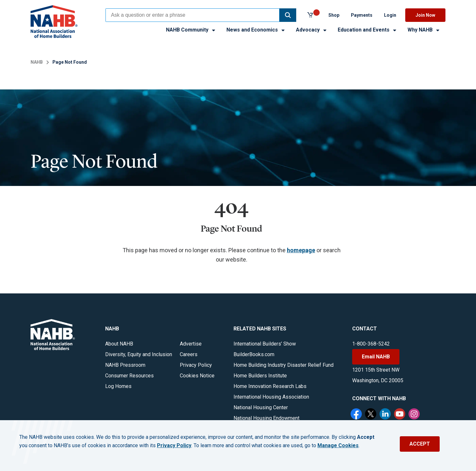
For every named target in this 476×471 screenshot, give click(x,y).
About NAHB (119, 344)
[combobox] (192, 15)
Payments (362, 15)
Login (390, 15)
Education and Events (367, 30)
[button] (288, 15)
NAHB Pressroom (125, 365)
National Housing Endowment (266, 418)
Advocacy (312, 30)
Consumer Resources (129, 376)
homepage (301, 250)
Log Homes (118, 386)
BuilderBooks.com (254, 354)
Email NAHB (376, 357)
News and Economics (256, 30)
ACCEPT (420, 444)
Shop (334, 15)
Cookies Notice (197, 376)
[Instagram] (415, 415)
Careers (189, 354)
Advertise (191, 344)
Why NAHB (424, 30)
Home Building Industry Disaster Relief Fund (284, 365)
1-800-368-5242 (371, 344)
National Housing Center (261, 407)
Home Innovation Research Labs (270, 386)
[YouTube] (400, 415)
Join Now (425, 15)
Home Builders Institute (260, 376)
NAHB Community (191, 30)
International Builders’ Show (265, 344)
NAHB (37, 62)
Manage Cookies (338, 446)
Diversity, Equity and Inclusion (139, 354)
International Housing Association (271, 397)
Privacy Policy (196, 365)
